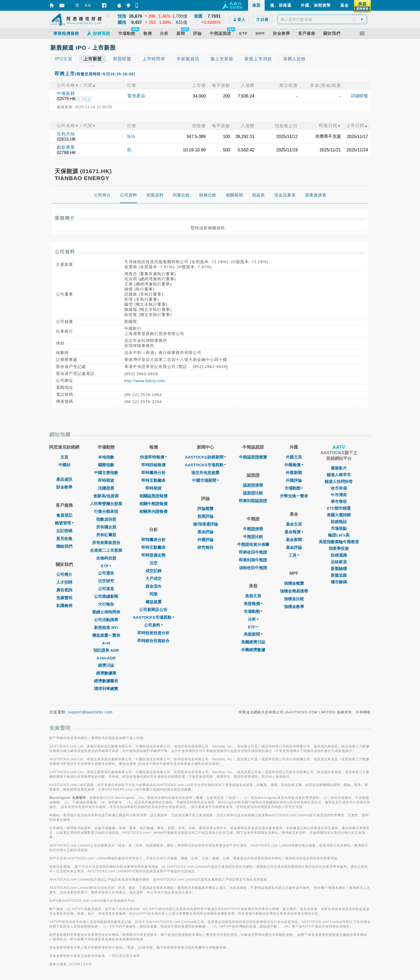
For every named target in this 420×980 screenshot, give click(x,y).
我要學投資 (339, 548)
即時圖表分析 (153, 473)
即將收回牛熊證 (253, 552)
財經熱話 (339, 522)
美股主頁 (253, 596)
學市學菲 (339, 502)
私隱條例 (64, 605)
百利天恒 (66, 134)
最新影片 (339, 468)
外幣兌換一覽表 (294, 496)
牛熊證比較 (253, 537)
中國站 (64, 465)
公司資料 (153, 625)
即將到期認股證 (253, 501)
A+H (106, 643)
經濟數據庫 (106, 673)
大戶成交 (153, 578)
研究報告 (205, 547)
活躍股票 (106, 488)
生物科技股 (106, 558)
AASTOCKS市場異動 (153, 617)
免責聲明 (64, 598)
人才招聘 (64, 582)
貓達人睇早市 (339, 475)
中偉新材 (66, 93)
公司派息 (106, 589)
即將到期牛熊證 (253, 560)
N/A (131, 137)
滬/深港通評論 (205, 524)
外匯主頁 (294, 457)
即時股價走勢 (153, 555)
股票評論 (205, 516)
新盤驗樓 (339, 569)
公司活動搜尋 (106, 620)
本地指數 (106, 457)
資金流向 (153, 586)
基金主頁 (294, 524)
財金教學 (64, 487)
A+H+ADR (106, 658)
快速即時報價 (153, 457)
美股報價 (253, 604)
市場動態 (253, 611)
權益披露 (153, 602)
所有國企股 (106, 527)
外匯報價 (294, 465)
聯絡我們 (64, 546)
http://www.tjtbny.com (145, 381)
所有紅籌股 (106, 535)
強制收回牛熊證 (253, 568)
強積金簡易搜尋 (294, 591)
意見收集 (64, 539)
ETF (106, 566)
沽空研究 (106, 581)
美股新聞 (253, 634)
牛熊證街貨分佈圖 (253, 544)
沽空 (153, 563)
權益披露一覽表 (106, 635)
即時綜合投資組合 (153, 641)
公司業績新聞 (106, 596)
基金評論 (205, 532)
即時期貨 (106, 480)
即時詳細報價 (153, 465)
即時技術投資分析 (153, 633)
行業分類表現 (106, 511)
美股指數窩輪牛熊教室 (339, 542)
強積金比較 (294, 599)
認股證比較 (253, 493)
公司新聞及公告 (153, 610)
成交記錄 (153, 571)
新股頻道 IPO (106, 627)
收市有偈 (339, 488)
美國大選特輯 (339, 515)
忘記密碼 (64, 531)
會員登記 (64, 515)
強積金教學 (294, 607)
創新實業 (66, 147)
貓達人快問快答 (339, 481)
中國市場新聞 (205, 480)
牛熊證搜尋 (253, 529)
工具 (294, 555)
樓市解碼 (339, 582)
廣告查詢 (64, 590)
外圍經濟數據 (253, 650)
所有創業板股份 (106, 543)
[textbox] (322, 19)
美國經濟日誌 (253, 642)
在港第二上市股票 (106, 550)
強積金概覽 (294, 583)
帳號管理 (64, 523)
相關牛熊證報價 (153, 504)
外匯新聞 (294, 473)
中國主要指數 (106, 473)
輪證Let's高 (339, 535)
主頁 (64, 457)
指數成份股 (106, 519)
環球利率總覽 (106, 689)
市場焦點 (339, 528)
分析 (253, 619)
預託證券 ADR (106, 650)
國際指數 (106, 465)
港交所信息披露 (205, 473)
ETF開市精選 (339, 508)
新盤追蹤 (339, 575)
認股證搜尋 (253, 485)
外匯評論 (205, 540)
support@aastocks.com (90, 712)
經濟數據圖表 (106, 681)
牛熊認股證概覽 (253, 457)
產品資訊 (64, 479)
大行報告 (106, 604)
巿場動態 (294, 488)
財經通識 (339, 555)
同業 (153, 594)
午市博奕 (339, 495)
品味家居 (339, 562)
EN (88, 5)
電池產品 (136, 96)
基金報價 (294, 532)
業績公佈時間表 (106, 612)
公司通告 (106, 573)
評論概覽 (205, 508)
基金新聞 (294, 540)
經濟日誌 (106, 665)
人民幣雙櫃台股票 (106, 504)
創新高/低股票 (106, 496)
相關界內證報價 (153, 511)
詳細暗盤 (359, 96)
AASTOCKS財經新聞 (205, 457)
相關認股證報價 (153, 496)
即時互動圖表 (153, 480)
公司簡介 (64, 574)
